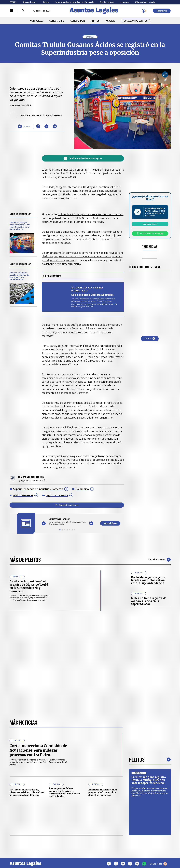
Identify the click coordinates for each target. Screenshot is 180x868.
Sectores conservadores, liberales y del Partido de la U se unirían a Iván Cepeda (27, 792)
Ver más (150, 339)
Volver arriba (158, 864)
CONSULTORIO (57, 21)
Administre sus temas (67, 505)
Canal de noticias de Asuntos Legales (83, 158)
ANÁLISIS (110, 21)
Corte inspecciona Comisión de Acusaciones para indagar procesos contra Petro (38, 750)
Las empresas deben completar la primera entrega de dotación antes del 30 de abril (65, 792)
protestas (124, 2)
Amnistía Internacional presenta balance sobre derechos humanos (103, 792)
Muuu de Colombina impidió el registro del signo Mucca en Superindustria (19, 276)
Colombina (82, 489)
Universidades (30, 2)
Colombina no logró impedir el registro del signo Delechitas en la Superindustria (20, 226)
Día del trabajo (107, 2)
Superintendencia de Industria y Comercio (75, 2)
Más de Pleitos (25, 560)
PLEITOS (95, 21)
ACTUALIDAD (37, 21)
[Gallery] (67, 522)
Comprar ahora (150, 224)
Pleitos (137, 759)
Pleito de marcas (23, 495)
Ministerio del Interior (145, 2)
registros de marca (57, 495)
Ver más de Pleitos (159, 560)
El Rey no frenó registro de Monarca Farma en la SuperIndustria (149, 601)
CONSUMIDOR (78, 21)
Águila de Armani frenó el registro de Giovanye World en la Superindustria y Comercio (29, 586)
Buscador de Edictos (136, 21)
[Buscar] (23, 11)
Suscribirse (162, 11)
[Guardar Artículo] (24, 126)
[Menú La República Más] (12, 11)
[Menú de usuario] (144, 11)
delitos (46, 2)
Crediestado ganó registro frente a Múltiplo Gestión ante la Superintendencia (148, 580)
